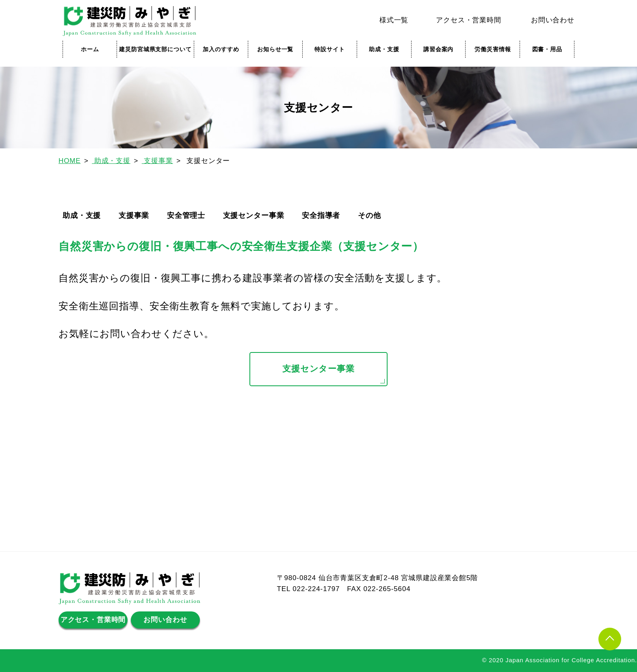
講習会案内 (438, 49)
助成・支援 (384, 49)
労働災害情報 (493, 49)
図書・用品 (547, 49)
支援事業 (134, 215)
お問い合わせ (553, 20)
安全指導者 (321, 215)
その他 (369, 215)
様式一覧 (394, 20)
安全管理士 (186, 215)
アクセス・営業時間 (469, 20)
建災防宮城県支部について (155, 49)
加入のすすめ (221, 49)
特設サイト (329, 49)
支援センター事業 (254, 215)
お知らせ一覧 (275, 49)
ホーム (90, 49)
